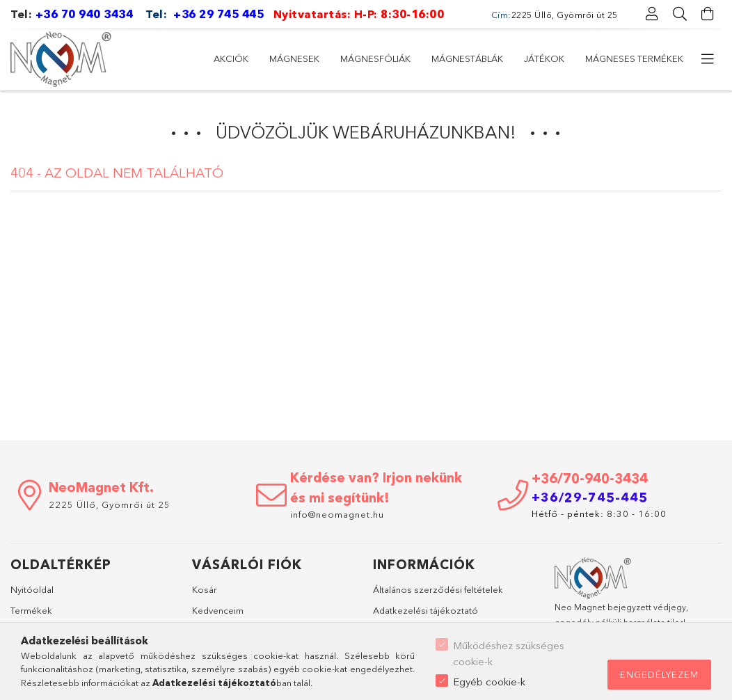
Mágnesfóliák (375, 58)
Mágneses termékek (634, 58)
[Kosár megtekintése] (708, 14)
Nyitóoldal (32, 589)
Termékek (31, 610)
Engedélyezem (659, 674)
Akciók (231, 58)
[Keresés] (680, 14)
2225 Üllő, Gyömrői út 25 (110, 504)
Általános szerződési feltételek (438, 589)
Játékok (544, 58)
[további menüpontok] (708, 59)
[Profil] (652, 14)
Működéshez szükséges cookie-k (509, 653)
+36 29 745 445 (218, 14)
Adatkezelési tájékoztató (425, 610)
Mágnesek (294, 58)
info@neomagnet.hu (339, 514)
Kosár (205, 589)
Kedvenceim (218, 610)
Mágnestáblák (467, 58)
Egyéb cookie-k (489, 682)
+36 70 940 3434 (85, 14)
